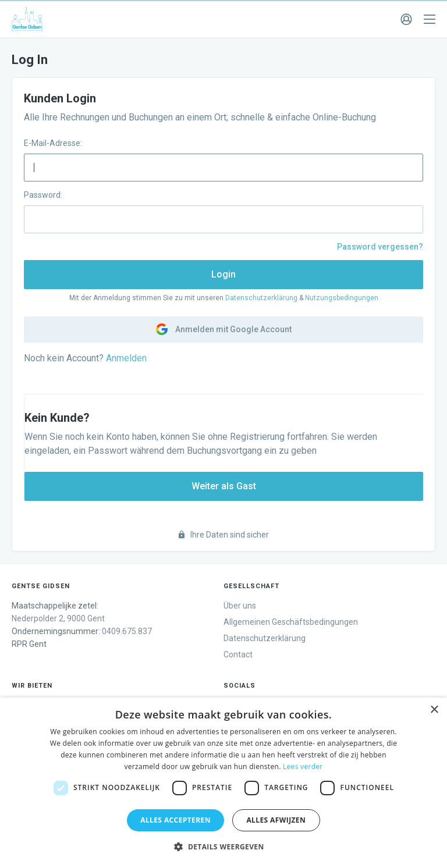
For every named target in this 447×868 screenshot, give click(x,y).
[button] (223, 847)
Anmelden (126, 358)
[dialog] (223, 783)
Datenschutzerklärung (261, 298)
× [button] (434, 710)
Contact (238, 654)
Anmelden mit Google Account (224, 329)
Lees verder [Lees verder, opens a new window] (303, 766)
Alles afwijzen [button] (276, 820)
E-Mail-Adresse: (53, 143)
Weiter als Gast (224, 486)
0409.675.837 (127, 631)
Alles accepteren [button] (175, 820)
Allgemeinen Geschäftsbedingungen (291, 622)
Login (223, 274)
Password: (43, 195)
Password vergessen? (380, 247)
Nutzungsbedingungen (342, 298)
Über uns (240, 606)
